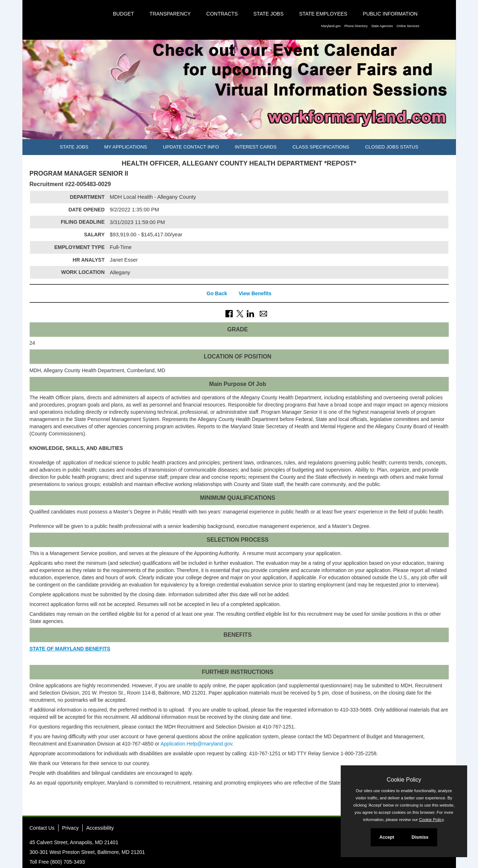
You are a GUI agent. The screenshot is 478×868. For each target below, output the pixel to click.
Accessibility (100, 828)
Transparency (170, 14)
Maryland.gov (331, 26)
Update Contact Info (191, 147)
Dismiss (420, 837)
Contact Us (42, 828)
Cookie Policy (404, 780)
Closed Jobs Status (392, 147)
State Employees (323, 14)
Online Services (408, 26)
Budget (123, 14)
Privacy (70, 828)
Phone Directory (356, 26)
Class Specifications (321, 147)
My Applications (125, 147)
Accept (387, 837)
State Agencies (382, 26)
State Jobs (268, 14)
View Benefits (255, 293)
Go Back (217, 293)
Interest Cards (256, 147)
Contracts (222, 14)
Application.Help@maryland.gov (196, 744)
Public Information (390, 14)
